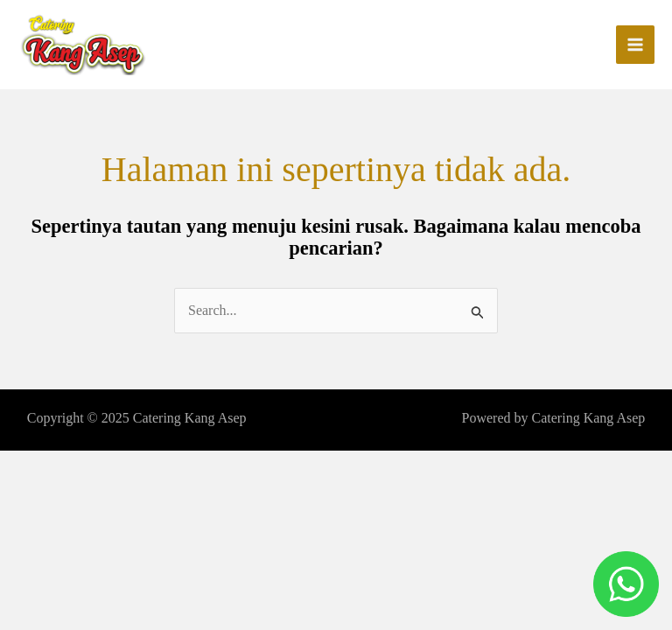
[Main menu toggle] (635, 45)
